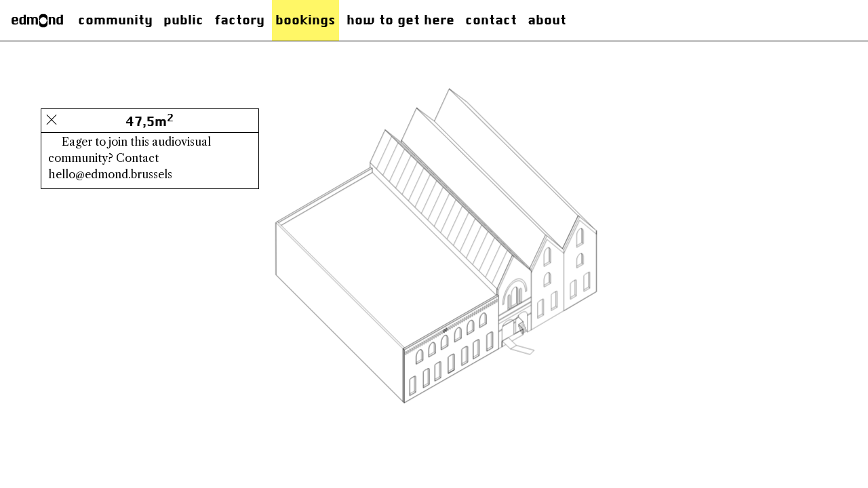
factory (239, 20)
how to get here (400, 20)
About (547, 20)
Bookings (305, 20)
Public (183, 20)
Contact (491, 20)
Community (115, 20)
